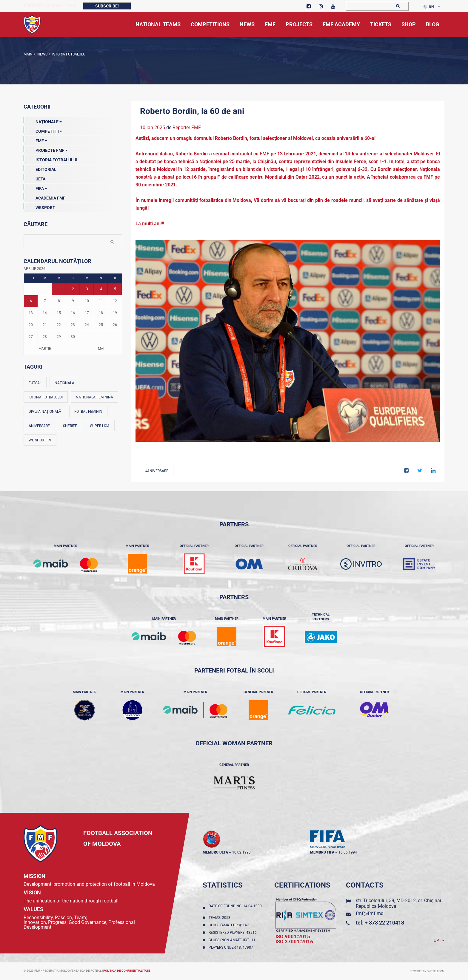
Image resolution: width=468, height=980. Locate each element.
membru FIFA (322, 852)
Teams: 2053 (220, 918)
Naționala (64, 383)
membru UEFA (215, 852)
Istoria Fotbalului (69, 54)
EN (429, 7)
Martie (45, 349)
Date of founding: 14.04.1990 (235, 908)
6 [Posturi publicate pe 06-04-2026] (31, 301)
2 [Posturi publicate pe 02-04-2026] (73, 289)
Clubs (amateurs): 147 (230, 925)
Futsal (35, 383)
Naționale (43, 120)
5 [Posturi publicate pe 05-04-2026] (115, 289)
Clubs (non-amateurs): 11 (233, 940)
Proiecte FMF (46, 149)
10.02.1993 (241, 852)
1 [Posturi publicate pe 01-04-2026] (59, 289)
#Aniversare (157, 471)
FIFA (35, 187)
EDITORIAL (40, 168)
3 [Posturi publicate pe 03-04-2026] (87, 289)
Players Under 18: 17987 (232, 947)
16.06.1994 (348, 852)
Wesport (39, 206)
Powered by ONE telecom (427, 971)
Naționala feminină (94, 397)
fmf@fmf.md (370, 913)
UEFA (34, 178)
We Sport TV (40, 440)
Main (28, 54)
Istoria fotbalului (46, 397)
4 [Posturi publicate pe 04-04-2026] (101, 289)
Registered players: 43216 (234, 933)
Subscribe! (107, 6)
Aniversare (39, 426)
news (42, 54)
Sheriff (70, 426)
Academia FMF (44, 197)
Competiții (43, 130)
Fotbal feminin (88, 412)
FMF (35, 140)
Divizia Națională (45, 412)
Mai (101, 349)
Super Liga (100, 426)
